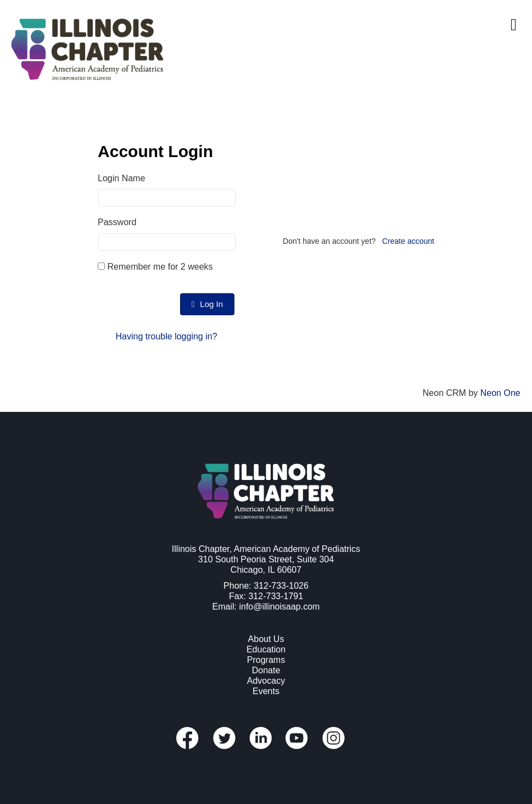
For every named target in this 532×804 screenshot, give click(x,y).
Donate (266, 670)
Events (266, 691)
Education (266, 649)
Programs (266, 660)
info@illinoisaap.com (279, 607)
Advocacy (266, 681)
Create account (408, 241)
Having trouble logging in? (167, 336)
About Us (266, 639)
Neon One (500, 393)
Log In (207, 304)
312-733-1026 (281, 586)
